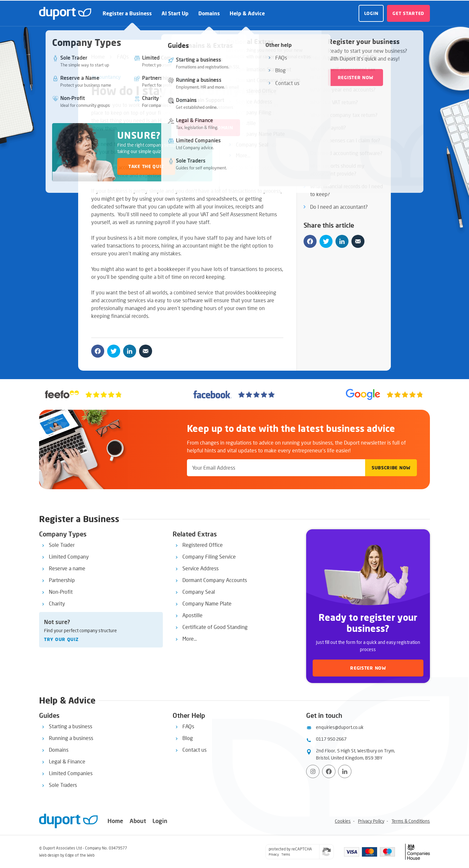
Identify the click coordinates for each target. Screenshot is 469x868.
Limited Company (69, 556)
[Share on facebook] (98, 351)
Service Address (200, 568)
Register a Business (127, 13)
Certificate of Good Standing (215, 627)
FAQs (123, 57)
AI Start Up (175, 13)
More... (190, 639)
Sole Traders (63, 785)
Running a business (71, 738)
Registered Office (203, 545)
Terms (286, 854)
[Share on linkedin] (130, 351)
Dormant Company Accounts (215, 580)
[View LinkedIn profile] (345, 771)
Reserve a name (67, 568)
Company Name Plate (207, 603)
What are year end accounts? (343, 89)
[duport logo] (65, 13)
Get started (408, 13)
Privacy (274, 854)
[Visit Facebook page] (329, 771)
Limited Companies (71, 773)
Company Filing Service (209, 556)
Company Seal (199, 592)
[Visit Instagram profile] (313, 771)
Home (98, 57)
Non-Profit (61, 592)
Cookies (343, 821)
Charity (57, 603)
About (138, 821)
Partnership (62, 580)
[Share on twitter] (114, 351)
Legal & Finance (67, 761)
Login (371, 13)
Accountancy (106, 77)
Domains (209, 13)
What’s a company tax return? (344, 115)
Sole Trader (62, 545)
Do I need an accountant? (339, 207)
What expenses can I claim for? (345, 140)
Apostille (192, 615)
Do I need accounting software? (346, 153)
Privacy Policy (371, 821)
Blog (188, 738)
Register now (368, 668)
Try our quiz (61, 639)
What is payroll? (328, 128)
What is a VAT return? (334, 102)
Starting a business (71, 726)
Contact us (194, 750)
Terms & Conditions (411, 821)
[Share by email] (146, 351)
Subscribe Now (391, 468)
